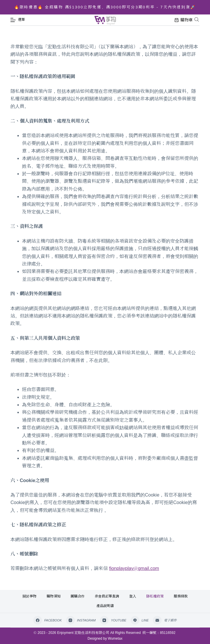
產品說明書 (105, 606)
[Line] (140, 620)
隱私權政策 (155, 596)
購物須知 (54, 596)
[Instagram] (81, 620)
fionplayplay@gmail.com (134, 568)
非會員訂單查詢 (107, 596)
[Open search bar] (197, 19)
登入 (133, 596)
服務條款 (181, 596)
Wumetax (115, 639)
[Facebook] (48, 620)
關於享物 (30, 596)
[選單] (18, 20)
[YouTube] (113, 620)
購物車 (184, 20)
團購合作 (78, 596)
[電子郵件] (165, 620)
